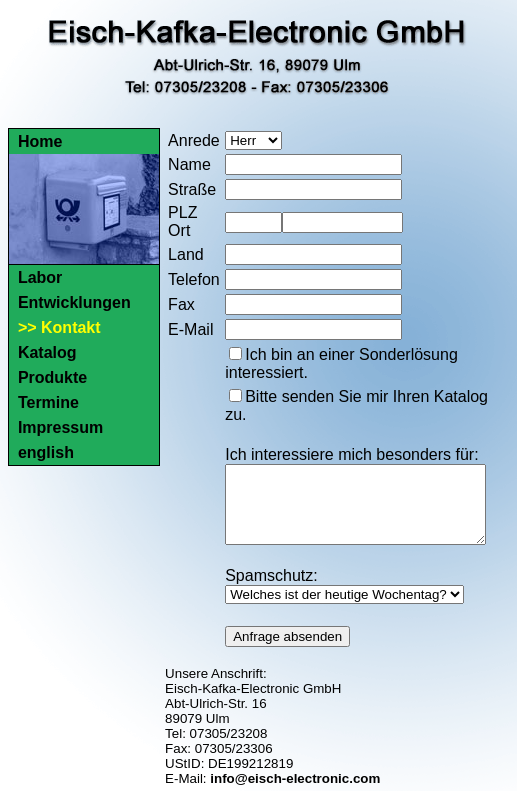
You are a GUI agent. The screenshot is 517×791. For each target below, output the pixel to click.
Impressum (60, 427)
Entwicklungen (74, 302)
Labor (40, 277)
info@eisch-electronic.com (295, 775)
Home (40, 141)
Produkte (52, 377)
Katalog (47, 352)
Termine (48, 402)
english (46, 452)
